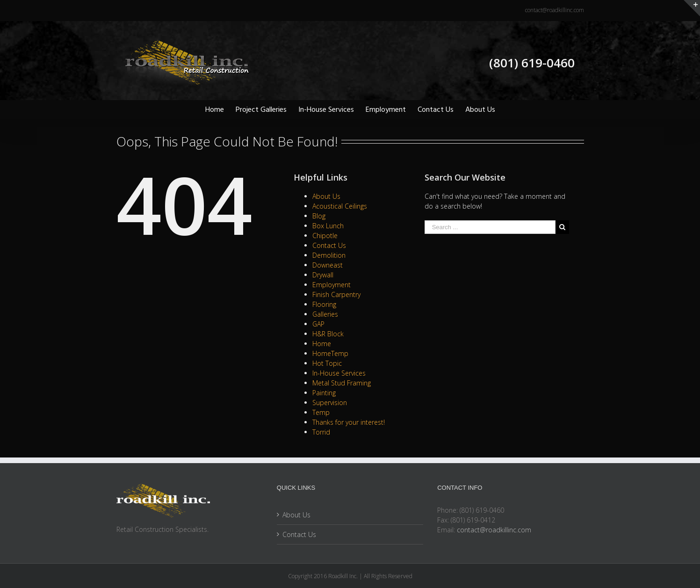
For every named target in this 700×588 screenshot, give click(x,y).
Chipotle (325, 236)
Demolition (329, 255)
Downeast (328, 265)
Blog (319, 216)
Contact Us (329, 245)
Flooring (324, 304)
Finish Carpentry (336, 294)
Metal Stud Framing (342, 383)
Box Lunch (328, 226)
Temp (321, 412)
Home (322, 344)
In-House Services (339, 373)
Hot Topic (327, 363)
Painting (324, 393)
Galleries (325, 314)
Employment (332, 285)
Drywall (323, 275)
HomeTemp (330, 353)
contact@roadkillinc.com (555, 10)
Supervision (330, 403)
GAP (318, 324)
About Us (326, 196)
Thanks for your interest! (349, 422)
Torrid (321, 432)
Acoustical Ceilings (340, 206)
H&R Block (328, 334)
